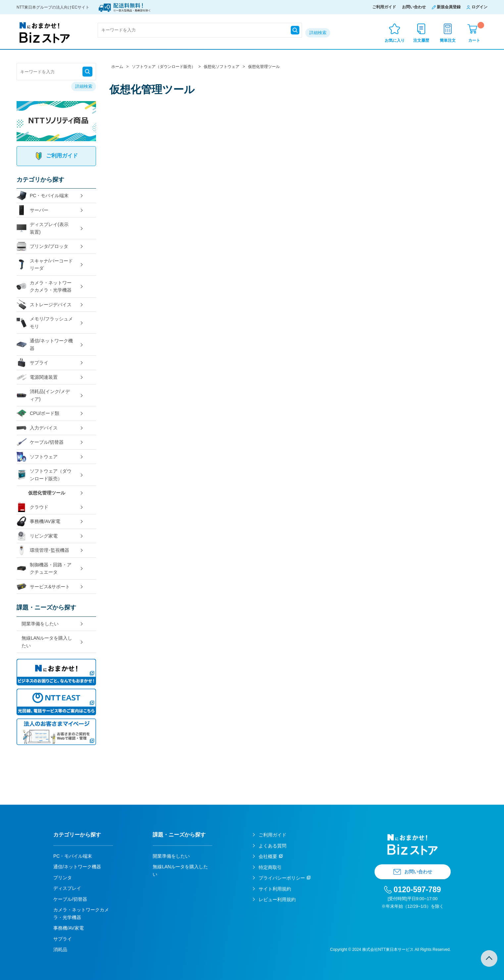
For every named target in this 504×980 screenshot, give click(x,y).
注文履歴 (421, 40)
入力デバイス (37, 428)
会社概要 (268, 856)
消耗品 (60, 950)
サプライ (32, 363)
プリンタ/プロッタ (42, 246)
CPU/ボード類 (38, 413)
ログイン (479, 7)
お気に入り (395, 40)
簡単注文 (448, 40)
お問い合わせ (414, 7)
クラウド (32, 507)
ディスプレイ (67, 888)
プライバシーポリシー (282, 878)
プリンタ (63, 878)
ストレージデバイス (44, 305)
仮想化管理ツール (47, 493)
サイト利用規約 (275, 889)
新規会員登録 (449, 7)
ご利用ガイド (384, 7)
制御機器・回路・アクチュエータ (44, 569)
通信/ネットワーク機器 (45, 345)
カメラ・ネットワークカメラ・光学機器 (44, 287)
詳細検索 (318, 33)
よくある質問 (273, 846)
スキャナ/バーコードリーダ (45, 265)
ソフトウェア (37, 457)
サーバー (32, 210)
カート (476, 32)
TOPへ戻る (489, 958)
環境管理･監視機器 (43, 550)
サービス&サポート (43, 587)
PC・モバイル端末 (43, 196)
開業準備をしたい (40, 624)
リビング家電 (37, 536)
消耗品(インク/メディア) (43, 395)
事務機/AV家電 (38, 521)
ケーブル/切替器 (40, 442)
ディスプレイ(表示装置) (43, 228)
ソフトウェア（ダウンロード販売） (44, 475)
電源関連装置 (37, 377)
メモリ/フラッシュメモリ (45, 323)
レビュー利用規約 (277, 899)
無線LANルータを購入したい (47, 642)
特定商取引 (270, 867)
